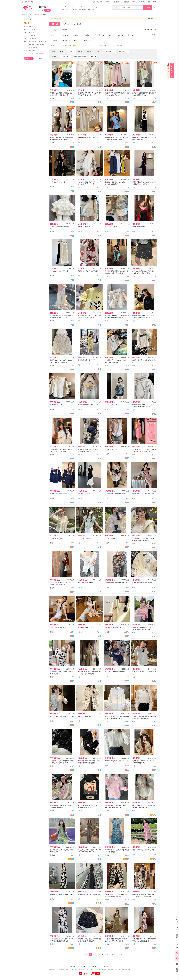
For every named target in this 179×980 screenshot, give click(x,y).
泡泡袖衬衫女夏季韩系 (84, 538)
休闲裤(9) (120, 35)
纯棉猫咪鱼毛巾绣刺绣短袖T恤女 (115, 494)
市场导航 (36, 15)
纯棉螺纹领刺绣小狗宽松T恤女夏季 (143, 583)
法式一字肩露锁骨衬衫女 (85, 583)
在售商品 (55, 24)
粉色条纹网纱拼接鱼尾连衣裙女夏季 (143, 850)
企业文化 (84, 966)
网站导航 (143, 2)
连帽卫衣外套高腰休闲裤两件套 (87, 360)
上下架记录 (78, 24)
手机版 (126, 2)
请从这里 (27, 2)
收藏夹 (109, 2)
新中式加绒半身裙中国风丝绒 (59, 271)
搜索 (148, 8)
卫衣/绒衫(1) (66, 40)
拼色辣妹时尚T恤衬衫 (139, 227)
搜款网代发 (32, 51)
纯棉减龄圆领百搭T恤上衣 (113, 627)
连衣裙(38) (65, 35)
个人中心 (100, 2)
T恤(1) (76, 40)
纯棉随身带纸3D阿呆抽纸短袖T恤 (88, 405)
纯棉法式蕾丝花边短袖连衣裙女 (60, 627)
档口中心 (117, 2)
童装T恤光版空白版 (56, 405)
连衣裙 (31, 27)
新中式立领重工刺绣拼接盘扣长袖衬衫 (62, 716)
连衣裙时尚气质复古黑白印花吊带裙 (61, 894)
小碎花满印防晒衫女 (111, 538)
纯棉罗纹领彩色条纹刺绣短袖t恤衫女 (116, 583)
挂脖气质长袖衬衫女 (111, 405)
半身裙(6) (131, 35)
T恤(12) (111, 35)
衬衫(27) (76, 35)
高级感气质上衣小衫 (111, 449)
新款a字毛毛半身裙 (111, 227)
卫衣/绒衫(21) (99, 35)
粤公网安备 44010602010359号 (96, 970)
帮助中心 (134, 2)
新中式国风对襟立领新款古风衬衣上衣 (117, 761)
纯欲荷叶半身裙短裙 (84, 227)
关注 (48, 10)
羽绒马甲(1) (86, 40)
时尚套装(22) (87, 35)
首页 (93, 2)
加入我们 (95, 966)
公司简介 (73, 966)
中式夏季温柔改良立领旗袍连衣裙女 (143, 494)
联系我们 (106, 966)
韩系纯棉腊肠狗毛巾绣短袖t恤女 (115, 672)
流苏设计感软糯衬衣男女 (85, 716)
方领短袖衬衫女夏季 (56, 538)
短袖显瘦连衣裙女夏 (84, 494)
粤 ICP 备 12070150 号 (77, 970)
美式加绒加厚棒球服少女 (58, 182)
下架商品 (66, 24)
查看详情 (151, 19)
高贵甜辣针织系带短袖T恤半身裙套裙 (89, 894)
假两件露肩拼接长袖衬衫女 (58, 494)
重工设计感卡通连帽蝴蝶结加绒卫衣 (89, 271)
